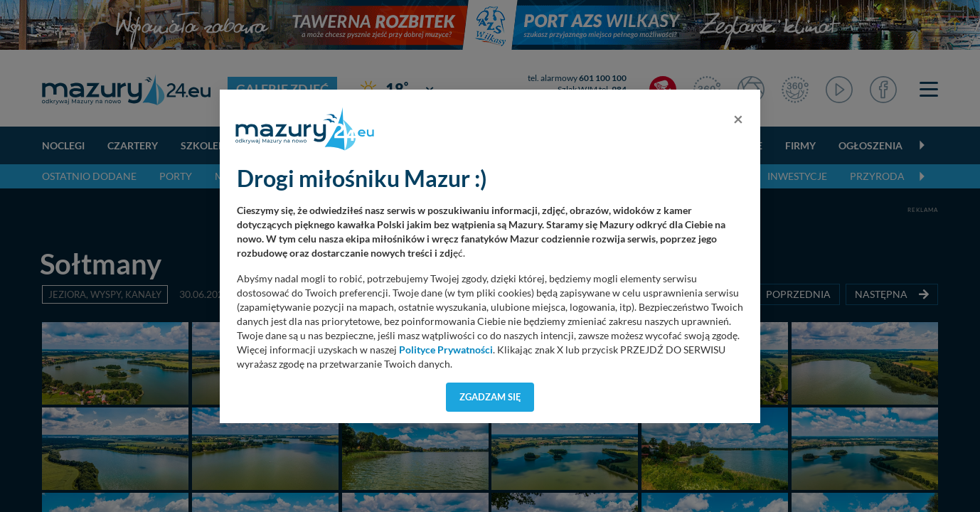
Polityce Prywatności (446, 350)
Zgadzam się (490, 397)
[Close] (738, 119)
